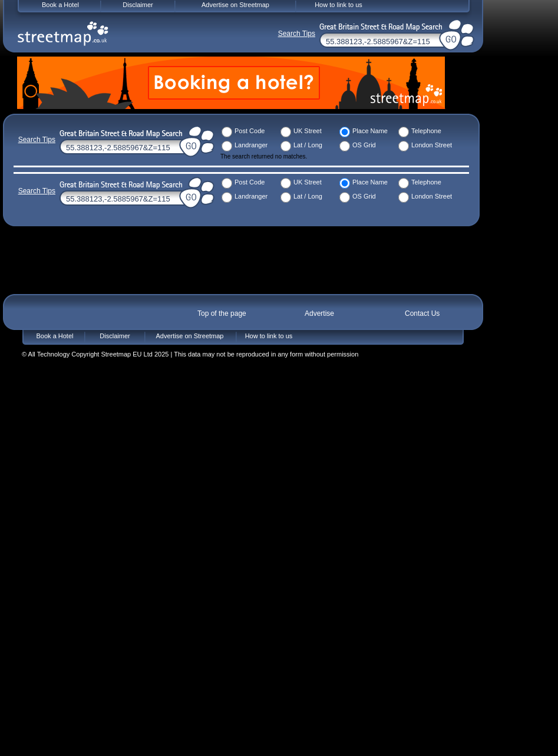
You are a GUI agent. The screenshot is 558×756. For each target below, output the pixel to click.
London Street (432, 145)
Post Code (250, 131)
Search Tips (37, 140)
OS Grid (364, 145)
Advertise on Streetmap (190, 336)
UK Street (308, 131)
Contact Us (422, 313)
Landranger (251, 145)
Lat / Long (308, 145)
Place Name (370, 131)
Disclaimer (115, 336)
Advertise (319, 313)
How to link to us (269, 336)
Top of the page (222, 313)
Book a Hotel (55, 336)
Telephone (426, 131)
